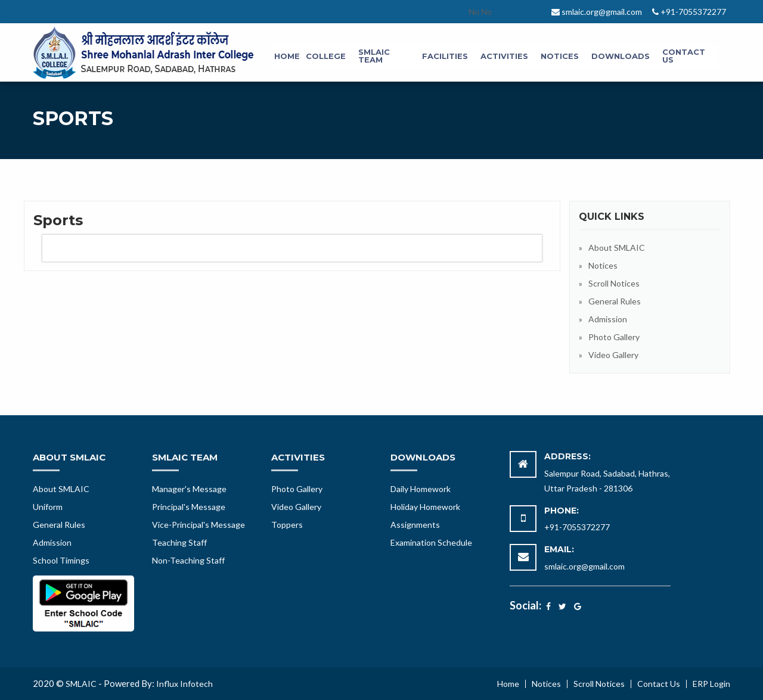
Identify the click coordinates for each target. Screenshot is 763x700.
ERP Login (711, 684)
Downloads (621, 56)
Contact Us (684, 56)
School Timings (61, 560)
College (326, 56)
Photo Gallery (614, 337)
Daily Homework (421, 489)
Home (287, 56)
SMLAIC (81, 684)
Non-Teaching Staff (188, 560)
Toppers (287, 525)
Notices (560, 56)
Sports (58, 220)
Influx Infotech (184, 684)
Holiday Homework (425, 507)
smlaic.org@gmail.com (584, 566)
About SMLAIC (617, 248)
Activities (504, 56)
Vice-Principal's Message (198, 525)
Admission (608, 319)
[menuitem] (287, 57)
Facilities (445, 56)
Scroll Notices (614, 283)
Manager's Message (189, 489)
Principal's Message (189, 507)
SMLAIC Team (374, 56)
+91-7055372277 (577, 527)
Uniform (48, 507)
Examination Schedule (431, 542)
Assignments (415, 525)
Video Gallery (613, 355)
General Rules (615, 301)
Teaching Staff (179, 542)
